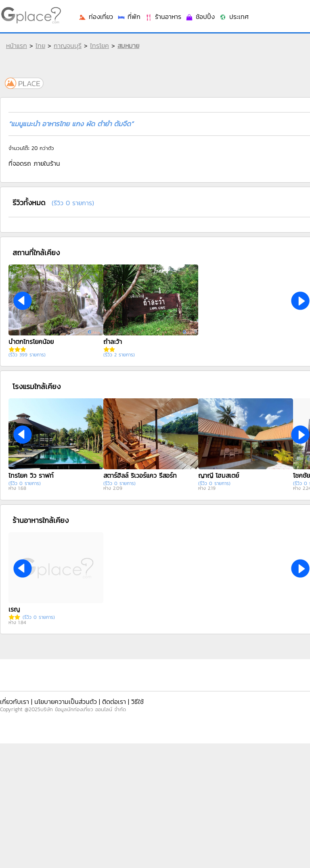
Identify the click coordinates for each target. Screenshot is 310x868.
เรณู (14, 609)
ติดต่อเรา (114, 701)
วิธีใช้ (137, 701)
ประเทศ (234, 17)
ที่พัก (129, 17)
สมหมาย (128, 46)
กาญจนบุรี (68, 46)
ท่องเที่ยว (96, 17)
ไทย (40, 46)
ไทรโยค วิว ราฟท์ (31, 475)
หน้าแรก (17, 46)
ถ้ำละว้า (113, 341)
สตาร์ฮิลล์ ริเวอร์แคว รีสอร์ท (140, 475)
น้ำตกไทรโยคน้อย (31, 341)
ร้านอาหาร (163, 17)
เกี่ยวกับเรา (15, 701)
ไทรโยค (99, 46)
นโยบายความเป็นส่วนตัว (66, 701)
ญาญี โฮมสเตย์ (219, 475)
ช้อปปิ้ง (200, 17)
